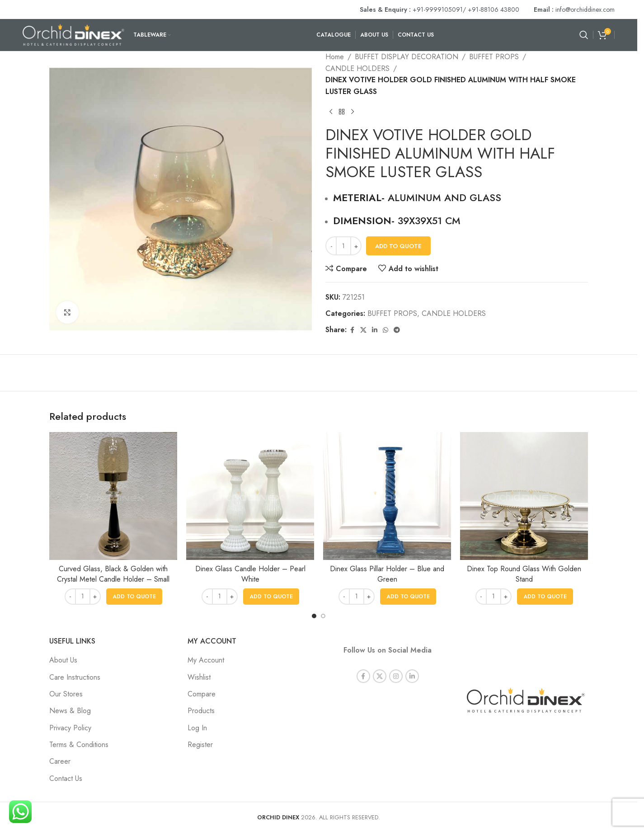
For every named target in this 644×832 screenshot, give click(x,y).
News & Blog (70, 711)
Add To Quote (398, 246)
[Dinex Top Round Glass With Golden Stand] (524, 496)
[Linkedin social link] (375, 330)
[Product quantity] (343, 246)
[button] (134, 597)
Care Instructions (75, 677)
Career (60, 761)
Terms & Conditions (79, 745)
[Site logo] (73, 34)
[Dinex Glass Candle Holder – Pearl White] (250, 496)
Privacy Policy (70, 728)
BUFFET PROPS (494, 57)
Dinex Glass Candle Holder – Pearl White (250, 574)
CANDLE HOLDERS (357, 68)
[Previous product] (331, 112)
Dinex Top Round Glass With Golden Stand (524, 574)
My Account (206, 660)
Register (200, 745)
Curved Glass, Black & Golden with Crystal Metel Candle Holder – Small (113, 574)
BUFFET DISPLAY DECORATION (407, 57)
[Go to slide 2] (323, 616)
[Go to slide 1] (314, 616)
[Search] (584, 35)
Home (335, 57)
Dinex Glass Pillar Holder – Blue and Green (387, 574)
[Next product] (353, 112)
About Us (63, 660)
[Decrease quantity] (331, 246)
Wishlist (199, 677)
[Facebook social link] (352, 330)
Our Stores (66, 694)
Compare (202, 694)
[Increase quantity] (356, 246)
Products (201, 711)
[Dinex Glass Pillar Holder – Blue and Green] (387, 496)
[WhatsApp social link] (385, 330)
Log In (197, 728)
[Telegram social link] (397, 330)
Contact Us (66, 778)
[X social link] (363, 330)
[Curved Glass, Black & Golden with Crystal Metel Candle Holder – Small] (113, 496)
